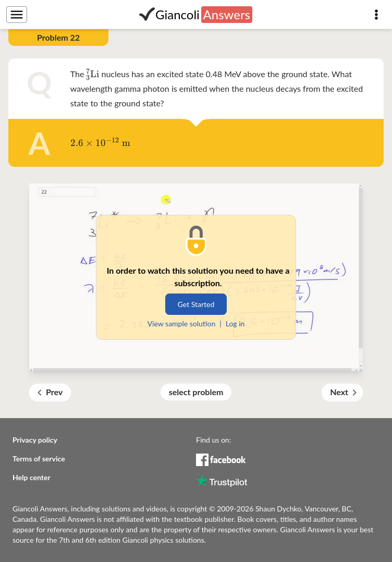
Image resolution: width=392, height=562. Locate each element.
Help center (32, 477)
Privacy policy (35, 440)
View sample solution (182, 323)
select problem (196, 392)
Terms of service (39, 459)
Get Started (196, 304)
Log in (235, 323)
